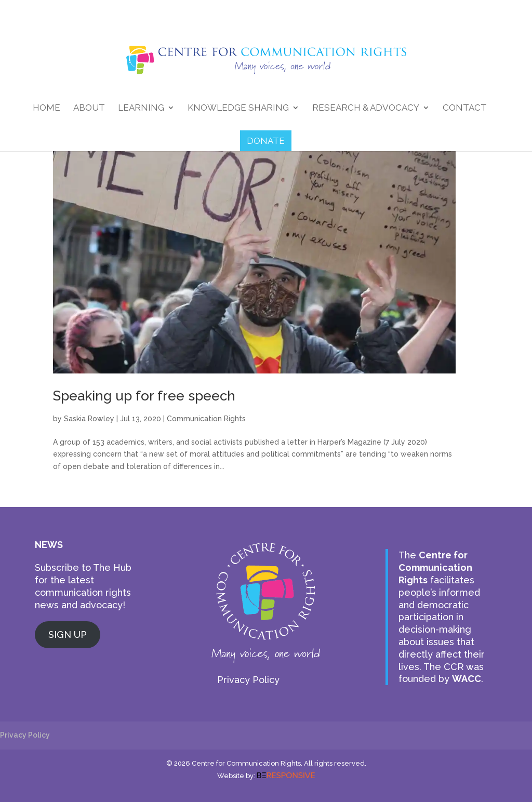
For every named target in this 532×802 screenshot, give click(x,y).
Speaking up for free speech (144, 396)
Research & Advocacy (366, 108)
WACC (467, 679)
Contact (465, 108)
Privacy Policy (248, 680)
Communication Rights (206, 419)
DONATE (266, 141)
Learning (141, 108)
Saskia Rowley (89, 419)
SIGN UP (68, 634)
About (89, 108)
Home (46, 108)
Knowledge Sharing (238, 108)
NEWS (49, 545)
